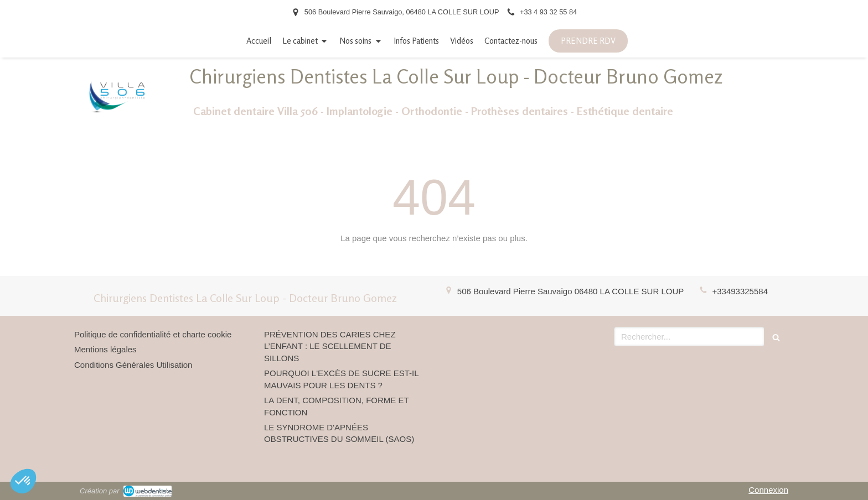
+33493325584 (740, 291)
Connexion (768, 490)
